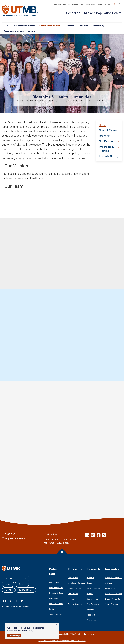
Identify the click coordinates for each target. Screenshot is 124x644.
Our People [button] (109, 141)
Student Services (75, 588)
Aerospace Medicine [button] (15, 31)
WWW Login (76, 634)
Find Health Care (56, 588)
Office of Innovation (114, 578)
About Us (10, 578)
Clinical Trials (92, 599)
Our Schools (73, 578)
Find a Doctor (55, 582)
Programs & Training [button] (109, 149)
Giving (100, 4)
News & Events (108, 130)
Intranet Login (89, 634)
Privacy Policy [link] (27, 631)
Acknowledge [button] (14, 636)
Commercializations (114, 594)
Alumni (32, 31)
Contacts (107, 4)
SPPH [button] (7, 26)
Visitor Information (57, 614)
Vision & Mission (112, 604)
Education (67, 4)
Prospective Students (25, 26)
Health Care (57, 4)
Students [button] (71, 26)
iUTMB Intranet (26, 590)
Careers (22, 584)
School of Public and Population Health (94, 13)
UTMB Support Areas (88, 4)
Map (24, 578)
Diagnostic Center (113, 599)
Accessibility (63, 634)
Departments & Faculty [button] (50, 26)
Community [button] (99, 26)
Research (76, 4)
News (8, 584)
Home (103, 125)
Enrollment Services (76, 583)
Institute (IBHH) (109, 156)
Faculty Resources (76, 604)
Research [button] (84, 26)
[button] (57, 625)
